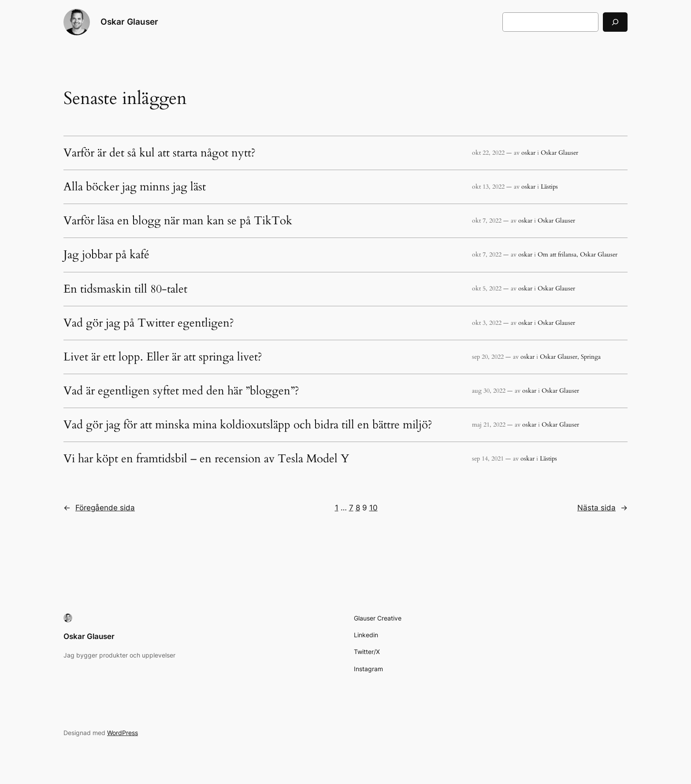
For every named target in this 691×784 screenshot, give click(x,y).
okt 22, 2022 (488, 153)
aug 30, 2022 (489, 391)
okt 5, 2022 (487, 288)
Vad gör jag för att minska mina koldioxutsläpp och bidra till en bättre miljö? (248, 425)
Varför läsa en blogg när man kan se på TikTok (178, 221)
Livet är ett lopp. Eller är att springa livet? (163, 357)
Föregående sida (99, 508)
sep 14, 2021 (488, 459)
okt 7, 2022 (487, 221)
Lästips (549, 187)
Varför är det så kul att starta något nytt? (160, 153)
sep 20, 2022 (488, 357)
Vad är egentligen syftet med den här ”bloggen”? (181, 391)
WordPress (123, 733)
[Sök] (615, 22)
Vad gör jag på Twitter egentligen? (149, 323)
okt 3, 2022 (487, 323)
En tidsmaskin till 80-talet (125, 289)
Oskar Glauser (129, 22)
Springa (591, 357)
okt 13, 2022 (488, 187)
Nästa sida (602, 508)
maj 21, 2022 (489, 425)
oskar (528, 153)
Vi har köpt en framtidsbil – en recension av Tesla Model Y (206, 459)
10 (373, 508)
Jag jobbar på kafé (106, 255)
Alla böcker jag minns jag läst (135, 187)
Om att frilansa (557, 255)
